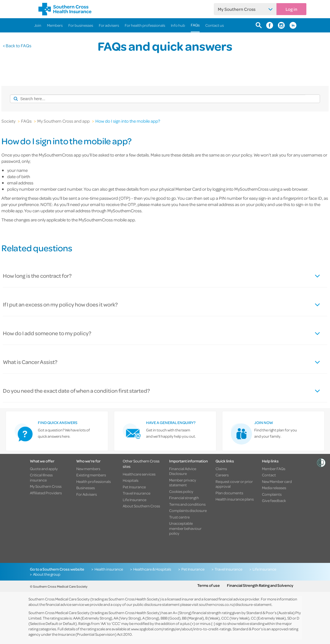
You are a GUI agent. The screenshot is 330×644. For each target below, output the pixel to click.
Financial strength (184, 498)
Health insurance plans (235, 499)
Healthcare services (139, 474)
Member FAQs (274, 469)
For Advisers (87, 494)
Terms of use (209, 585)
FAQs (195, 25)
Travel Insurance (137, 493)
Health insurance (109, 569)
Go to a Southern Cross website (57, 569)
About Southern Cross (141, 506)
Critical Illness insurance (41, 477)
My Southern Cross (237, 9)
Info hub (178, 25)
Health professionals (94, 482)
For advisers (109, 25)
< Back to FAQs (17, 46)
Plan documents (229, 493)
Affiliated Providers (46, 493)
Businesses (86, 488)
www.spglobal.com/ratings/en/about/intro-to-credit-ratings (181, 629)
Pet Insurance (134, 487)
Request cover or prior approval (234, 484)
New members (88, 469)
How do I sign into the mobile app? (128, 121)
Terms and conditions (187, 504)
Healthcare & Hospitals (152, 569)
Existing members (91, 475)
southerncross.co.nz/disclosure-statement (235, 604)
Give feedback (274, 501)
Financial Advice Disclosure (183, 471)
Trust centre (179, 517)
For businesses (81, 25)
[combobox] (158, 99)
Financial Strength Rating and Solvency (260, 585)
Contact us (215, 25)
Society (8, 121)
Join (38, 25)
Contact (269, 475)
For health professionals (145, 25)
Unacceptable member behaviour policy (185, 528)
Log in (291, 9)
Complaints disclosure (188, 511)
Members (55, 25)
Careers (222, 475)
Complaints (272, 494)
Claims (221, 469)
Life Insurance (135, 500)
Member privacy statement (183, 483)
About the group (47, 574)
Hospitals (131, 480)
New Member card (277, 482)
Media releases (274, 488)
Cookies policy (181, 491)
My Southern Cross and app (63, 121)
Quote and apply (44, 469)
